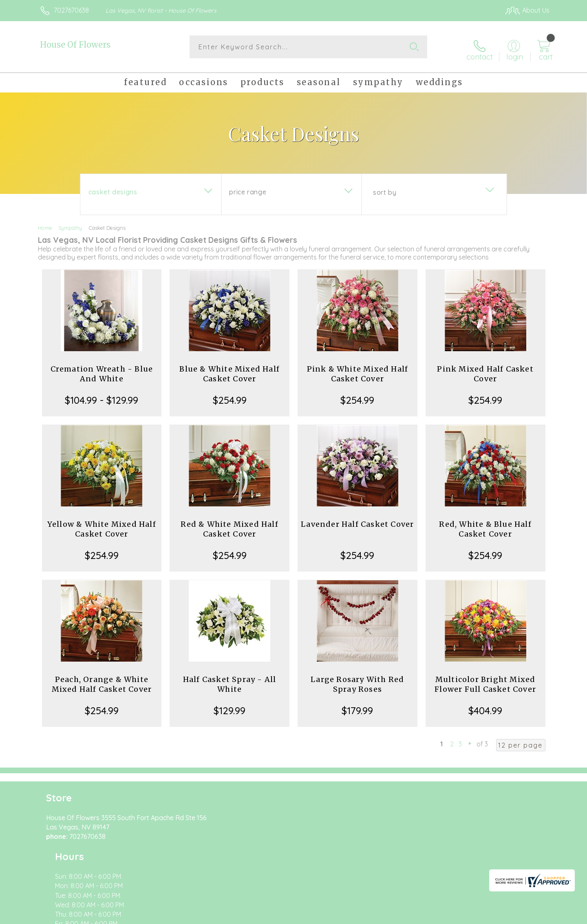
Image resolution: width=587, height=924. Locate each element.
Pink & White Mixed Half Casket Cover (358, 369)
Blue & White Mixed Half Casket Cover (230, 369)
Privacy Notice (419, 916)
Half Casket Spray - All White (230, 680)
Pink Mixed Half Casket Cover (485, 369)
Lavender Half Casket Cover (357, 520)
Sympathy (70, 223)
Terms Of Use (371, 916)
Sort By (385, 188)
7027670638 (71, 10)
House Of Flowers (75, 45)
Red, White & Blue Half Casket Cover (485, 525)
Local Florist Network (477, 916)
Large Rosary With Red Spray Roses (357, 680)
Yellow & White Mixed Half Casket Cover (102, 525)
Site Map (528, 916)
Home (45, 223)
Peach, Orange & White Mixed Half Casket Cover (102, 680)
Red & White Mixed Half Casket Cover (229, 525)
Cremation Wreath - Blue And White (102, 369)
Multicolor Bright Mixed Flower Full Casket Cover (485, 680)
